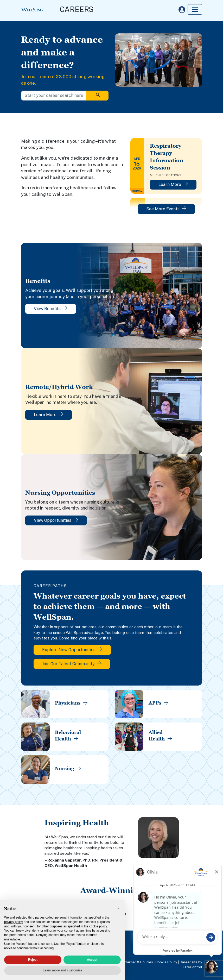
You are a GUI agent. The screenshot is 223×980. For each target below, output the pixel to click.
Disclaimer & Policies (136, 962)
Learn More (173, 184)
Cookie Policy (166, 962)
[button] (118, 908)
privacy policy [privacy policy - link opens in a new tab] (14, 922)
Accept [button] (92, 960)
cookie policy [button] (98, 926)
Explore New (72, 650)
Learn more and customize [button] (62, 970)
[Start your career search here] (54, 96)
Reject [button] (33, 960)
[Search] (97, 96)
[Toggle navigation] (195, 9)
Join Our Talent (72, 664)
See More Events (166, 209)
